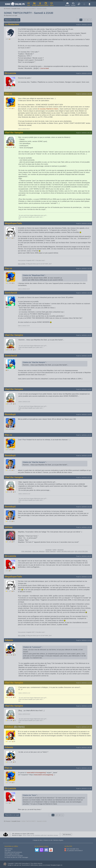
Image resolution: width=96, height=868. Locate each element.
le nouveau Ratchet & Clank (48, 109)
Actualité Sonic (16, 9)
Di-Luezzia (10, 73)
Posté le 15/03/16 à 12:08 (84, 706)
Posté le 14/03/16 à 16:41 (84, 335)
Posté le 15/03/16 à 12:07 (84, 683)
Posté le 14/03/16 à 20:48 (84, 435)
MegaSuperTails (13, 223)
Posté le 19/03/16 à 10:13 (84, 768)
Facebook (49, 550)
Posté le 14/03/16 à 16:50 (84, 389)
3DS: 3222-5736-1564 (81, 551)
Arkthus (9, 727)
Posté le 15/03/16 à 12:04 (84, 640)
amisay (9, 527)
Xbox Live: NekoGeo (38, 551)
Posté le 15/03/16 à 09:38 (84, 556)
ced (20, 865)
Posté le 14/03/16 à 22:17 (84, 477)
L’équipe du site (37, 840)
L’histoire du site (48, 840)
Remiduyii (10, 414)
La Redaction (12, 24)
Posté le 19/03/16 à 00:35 (84, 748)
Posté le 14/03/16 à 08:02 (84, 94)
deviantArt (61, 550)
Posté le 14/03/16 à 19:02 (84, 415)
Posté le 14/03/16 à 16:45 (84, 356)
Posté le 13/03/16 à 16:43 (84, 25)
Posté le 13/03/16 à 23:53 (84, 73)
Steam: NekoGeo (51, 551)
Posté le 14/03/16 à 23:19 (84, 527)
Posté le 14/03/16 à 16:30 (84, 224)
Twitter (54, 550)
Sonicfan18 (11, 293)
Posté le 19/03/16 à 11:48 (84, 789)
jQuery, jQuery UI (39, 865)
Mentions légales (58, 840)
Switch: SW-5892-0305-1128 (65, 551)
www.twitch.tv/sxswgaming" (37, 773)
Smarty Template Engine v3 (54, 865)
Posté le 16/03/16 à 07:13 (84, 727)
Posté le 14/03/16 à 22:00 (84, 456)
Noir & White (22, 264)
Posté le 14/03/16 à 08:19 (84, 133)
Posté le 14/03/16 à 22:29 (84, 507)
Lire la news (45, 68)
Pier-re (8, 94)
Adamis (9, 640)
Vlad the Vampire (14, 133)
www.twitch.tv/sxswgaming (44, 775)
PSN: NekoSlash (26, 551)
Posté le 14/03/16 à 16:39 (84, 269)
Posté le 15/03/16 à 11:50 (84, 577)
